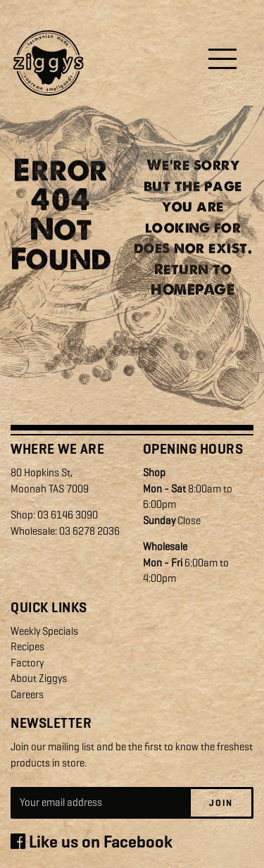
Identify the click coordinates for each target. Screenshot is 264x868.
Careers (27, 695)
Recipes (27, 647)
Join (221, 803)
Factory (27, 663)
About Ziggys (39, 678)
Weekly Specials (44, 631)
